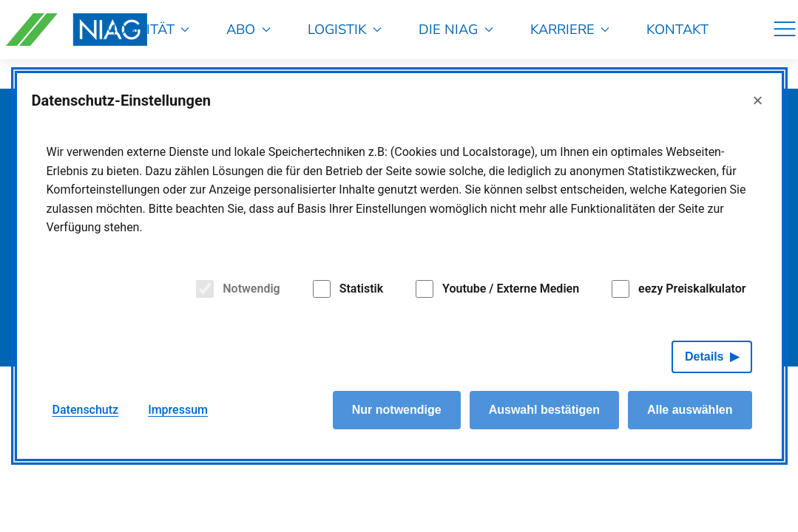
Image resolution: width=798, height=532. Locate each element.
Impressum (178, 410)
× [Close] (757, 100)
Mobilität (147, 29)
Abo (248, 29)
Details (704, 357)
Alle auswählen (690, 410)
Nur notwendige (397, 410)
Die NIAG (456, 29)
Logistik (345, 29)
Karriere (570, 29)
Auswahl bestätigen (544, 410)
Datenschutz (86, 410)
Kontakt (677, 29)
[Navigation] (785, 30)
